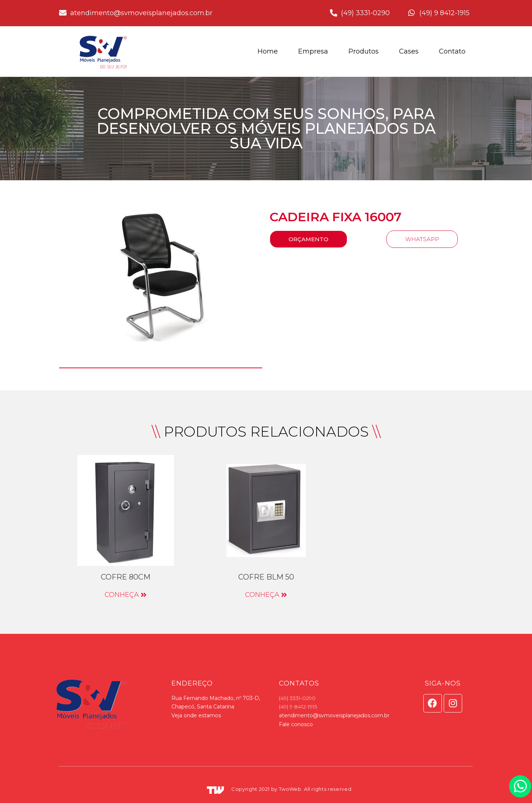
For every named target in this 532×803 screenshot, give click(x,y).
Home (268, 51)
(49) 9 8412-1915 (298, 707)
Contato (452, 51)
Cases (409, 51)
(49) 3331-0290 (297, 698)
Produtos (364, 51)
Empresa (313, 51)
